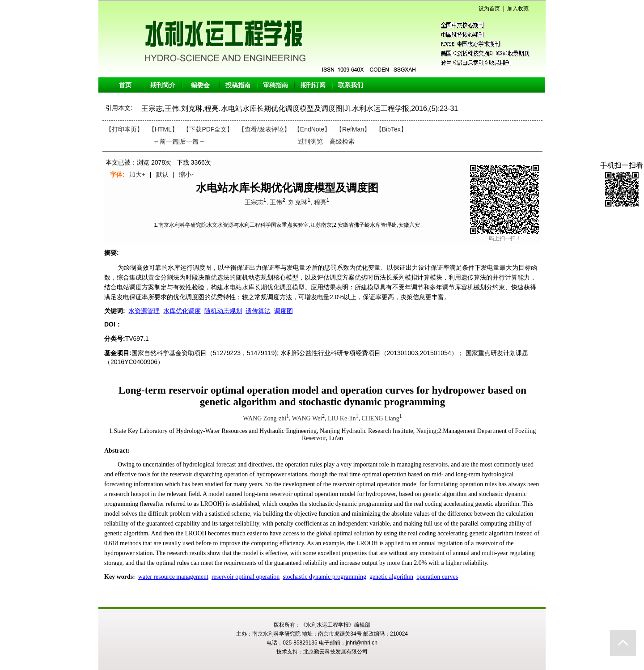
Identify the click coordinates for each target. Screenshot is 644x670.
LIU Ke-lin (342, 418)
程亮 (320, 202)
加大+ (137, 174)
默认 (162, 174)
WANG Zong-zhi (265, 418)
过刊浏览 (310, 141)
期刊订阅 (313, 85)
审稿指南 (275, 85)
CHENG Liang (380, 418)
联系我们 (351, 85)
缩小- (186, 174)
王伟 (276, 202)
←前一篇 (166, 141)
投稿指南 (238, 85)
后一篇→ (192, 141)
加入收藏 (518, 8)
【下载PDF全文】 (208, 129)
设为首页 (489, 8)
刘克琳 (298, 202)
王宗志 (254, 202)
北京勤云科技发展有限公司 (335, 652)
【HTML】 (163, 129)
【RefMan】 (353, 129)
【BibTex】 (391, 129)
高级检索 (342, 141)
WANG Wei (307, 418)
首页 (125, 85)
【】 (264, 129)
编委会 (200, 85)
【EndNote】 (312, 129)
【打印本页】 (124, 129)
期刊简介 (163, 85)
